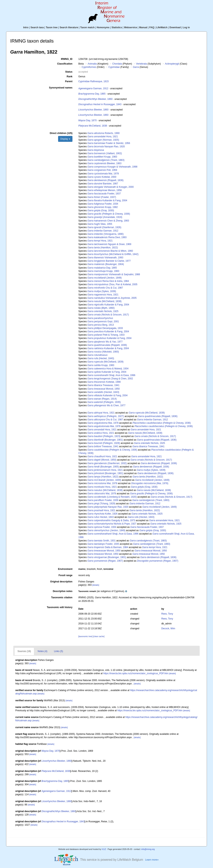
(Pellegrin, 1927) (106, 416)
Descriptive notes (63, 591)
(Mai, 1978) (150, 483)
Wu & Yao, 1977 (105, 342)
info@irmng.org (148, 849)
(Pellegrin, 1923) (104, 436)
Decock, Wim (168, 628)
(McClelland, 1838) (104, 301)
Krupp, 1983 (102, 157)
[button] (103, 591)
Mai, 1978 (103, 174)
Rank (70, 77)
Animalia (92, 64)
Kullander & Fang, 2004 (107, 200)
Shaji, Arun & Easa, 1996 (111, 375)
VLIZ (104, 849)
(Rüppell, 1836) (105, 180)
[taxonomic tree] (85, 636)
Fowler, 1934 (103, 204)
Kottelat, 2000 (102, 177)
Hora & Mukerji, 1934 (108, 369)
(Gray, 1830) (101, 210)
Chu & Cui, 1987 (105, 288)
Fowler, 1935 (103, 544)
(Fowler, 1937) (102, 197)
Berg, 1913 (101, 325)
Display (65, 139)
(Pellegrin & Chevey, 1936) (109, 214)
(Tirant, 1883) (106, 160)
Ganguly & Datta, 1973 (111, 520)
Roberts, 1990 (103, 133)
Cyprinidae (114, 67)
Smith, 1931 (101, 541)
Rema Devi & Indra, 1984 (108, 281)
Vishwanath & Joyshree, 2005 (112, 298)
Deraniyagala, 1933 (105, 328)
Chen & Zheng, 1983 (108, 221)
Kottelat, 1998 (104, 382)
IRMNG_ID (67, 59)
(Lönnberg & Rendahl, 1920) (112, 497)
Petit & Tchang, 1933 (106, 335)
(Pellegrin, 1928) (104, 443)
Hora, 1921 (103, 137)
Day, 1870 (87, 120)
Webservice (131, 27)
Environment (65, 569)
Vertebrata (141, 64)
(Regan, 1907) (105, 561)
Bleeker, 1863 (104, 163)
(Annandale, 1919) (105, 217)
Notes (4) (43, 651)
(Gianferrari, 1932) (107, 463)
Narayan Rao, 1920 (106, 147)
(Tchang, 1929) (101, 504)
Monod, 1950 (104, 389)
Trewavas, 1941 (103, 385)
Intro (26, 27)
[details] (96, 585)
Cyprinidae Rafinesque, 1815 (94, 81)
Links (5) (59, 651)
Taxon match (87, 27)
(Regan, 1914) (102, 399)
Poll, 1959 (102, 170)
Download (175, 27)
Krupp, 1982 (103, 207)
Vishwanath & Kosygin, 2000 (111, 187)
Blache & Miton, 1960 (110, 251)
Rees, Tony (167, 614)
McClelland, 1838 (93, 126)
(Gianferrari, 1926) (104, 227)
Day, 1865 (92, 94)
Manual (143, 27)
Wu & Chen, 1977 (106, 405)
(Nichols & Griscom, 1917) (108, 315)
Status (69, 72)
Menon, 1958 (105, 190)
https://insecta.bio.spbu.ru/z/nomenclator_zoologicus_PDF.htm (136, 673)
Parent (69, 81)
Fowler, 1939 (103, 500)
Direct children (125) (61, 133)
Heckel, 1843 (101, 517)
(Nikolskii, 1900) (103, 352)
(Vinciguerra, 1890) (106, 234)
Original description (61, 582)
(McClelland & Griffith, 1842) (113, 254)
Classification (65, 64)
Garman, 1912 (93, 88)
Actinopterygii (172, 64)
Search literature (69, 27)
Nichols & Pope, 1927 (112, 524)
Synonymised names (61, 88)
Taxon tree (52, 27)
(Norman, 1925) (103, 140)
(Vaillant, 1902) (105, 153)
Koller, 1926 (102, 514)
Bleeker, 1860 (95, 99)
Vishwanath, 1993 (105, 258)
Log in (186, 27)
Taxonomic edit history (59, 607)
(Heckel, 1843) (101, 358)
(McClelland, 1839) (105, 362)
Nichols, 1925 (103, 311)
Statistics (117, 27)
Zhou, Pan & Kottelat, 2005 (112, 284)
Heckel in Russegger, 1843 (100, 104)
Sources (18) (24, 651)
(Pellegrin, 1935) (104, 402)
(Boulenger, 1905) (103, 467)
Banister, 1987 (103, 184)
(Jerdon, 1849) (105, 278)
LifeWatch (162, 27)
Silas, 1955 (100, 224)
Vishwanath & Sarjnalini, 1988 (114, 274)
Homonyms (103, 27)
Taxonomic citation (62, 597)
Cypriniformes (89, 67)
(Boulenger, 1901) (105, 440)
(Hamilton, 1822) (103, 248)
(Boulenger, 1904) (106, 264)
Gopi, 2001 (103, 322)
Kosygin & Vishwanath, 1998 (112, 167)
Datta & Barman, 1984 (108, 547)
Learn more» (152, 860)
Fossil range (65, 575)
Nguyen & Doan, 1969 (109, 244)
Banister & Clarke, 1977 (109, 261)
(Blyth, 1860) (101, 308)
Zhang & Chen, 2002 (110, 379)
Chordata (117, 64)
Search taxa (37, 27)
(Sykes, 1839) (102, 291)
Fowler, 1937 (104, 194)
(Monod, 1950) (102, 460)
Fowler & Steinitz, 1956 (109, 143)
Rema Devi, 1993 (107, 237)
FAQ (152, 27)
